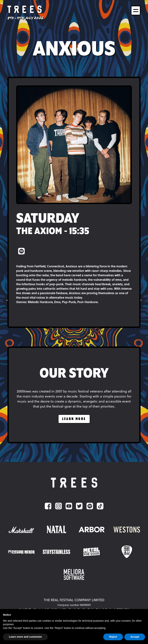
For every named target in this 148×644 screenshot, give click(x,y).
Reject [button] (113, 637)
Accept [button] (135, 637)
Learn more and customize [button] (25, 637)
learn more (74, 419)
